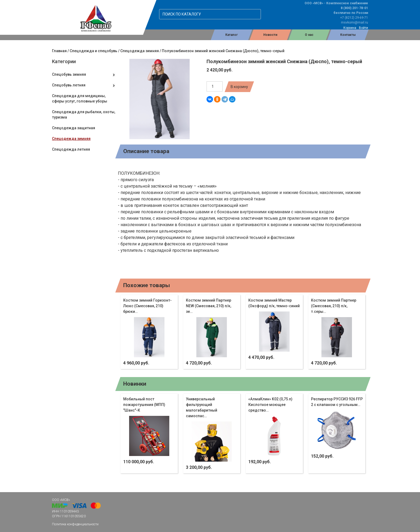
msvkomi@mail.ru (355, 22)
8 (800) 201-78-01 (354, 8)
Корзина (350, 28)
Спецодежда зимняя (140, 51)
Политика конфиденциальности (75, 524)
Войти (363, 28)
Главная (59, 51)
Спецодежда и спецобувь (93, 51)
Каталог (231, 35)
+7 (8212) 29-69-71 (354, 18)
